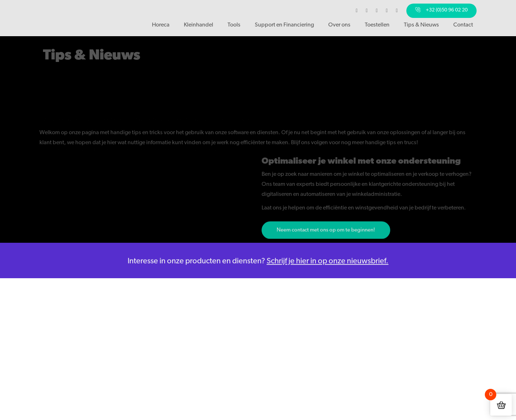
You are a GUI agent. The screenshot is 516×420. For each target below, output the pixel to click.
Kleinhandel (199, 25)
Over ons (339, 25)
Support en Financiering (284, 25)
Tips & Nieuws (421, 25)
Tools (234, 25)
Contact (463, 25)
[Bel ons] (441, 11)
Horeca (161, 25)
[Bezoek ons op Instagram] (367, 11)
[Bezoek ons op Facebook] (357, 11)
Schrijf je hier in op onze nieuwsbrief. (328, 264)
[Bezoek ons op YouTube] (387, 11)
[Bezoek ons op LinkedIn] (377, 11)
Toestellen (377, 25)
